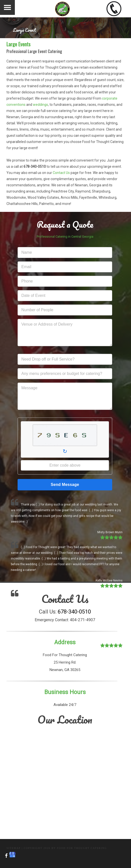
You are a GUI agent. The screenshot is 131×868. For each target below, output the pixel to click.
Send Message (65, 485)
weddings (40, 105)
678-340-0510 (74, 612)
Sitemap (13, 848)
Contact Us (61, 173)
